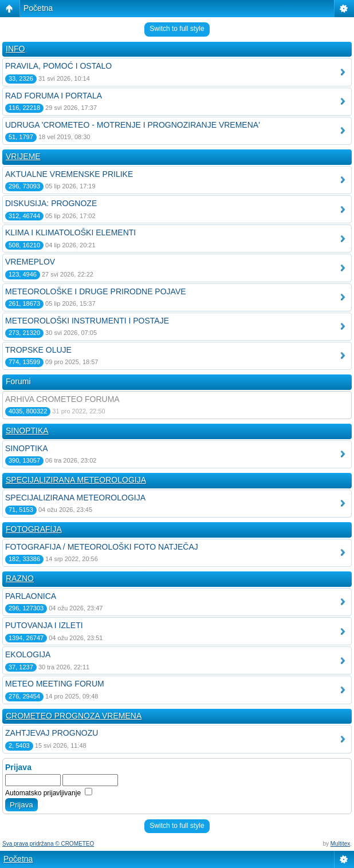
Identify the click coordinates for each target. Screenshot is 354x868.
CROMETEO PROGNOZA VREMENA (74, 716)
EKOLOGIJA (28, 654)
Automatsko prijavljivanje (49, 793)
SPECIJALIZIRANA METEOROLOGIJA (76, 480)
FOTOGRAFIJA (34, 529)
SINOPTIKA (27, 431)
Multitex (340, 844)
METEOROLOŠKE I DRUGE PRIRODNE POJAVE (96, 291)
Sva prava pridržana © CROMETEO (48, 844)
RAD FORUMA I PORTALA (54, 96)
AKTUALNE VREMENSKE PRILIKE (69, 174)
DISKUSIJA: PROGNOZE (51, 203)
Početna (38, 8)
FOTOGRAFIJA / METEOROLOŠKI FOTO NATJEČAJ (102, 547)
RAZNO (20, 578)
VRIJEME (23, 156)
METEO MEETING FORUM (55, 684)
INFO (15, 49)
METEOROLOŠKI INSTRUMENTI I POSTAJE (87, 321)
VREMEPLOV (30, 262)
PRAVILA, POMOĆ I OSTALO (58, 66)
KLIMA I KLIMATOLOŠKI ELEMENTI (70, 232)
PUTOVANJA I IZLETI (44, 625)
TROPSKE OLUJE (38, 350)
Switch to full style (177, 29)
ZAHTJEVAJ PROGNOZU (52, 733)
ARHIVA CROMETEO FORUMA (62, 399)
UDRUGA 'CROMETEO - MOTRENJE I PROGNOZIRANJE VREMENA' (133, 125)
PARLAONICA (31, 596)
